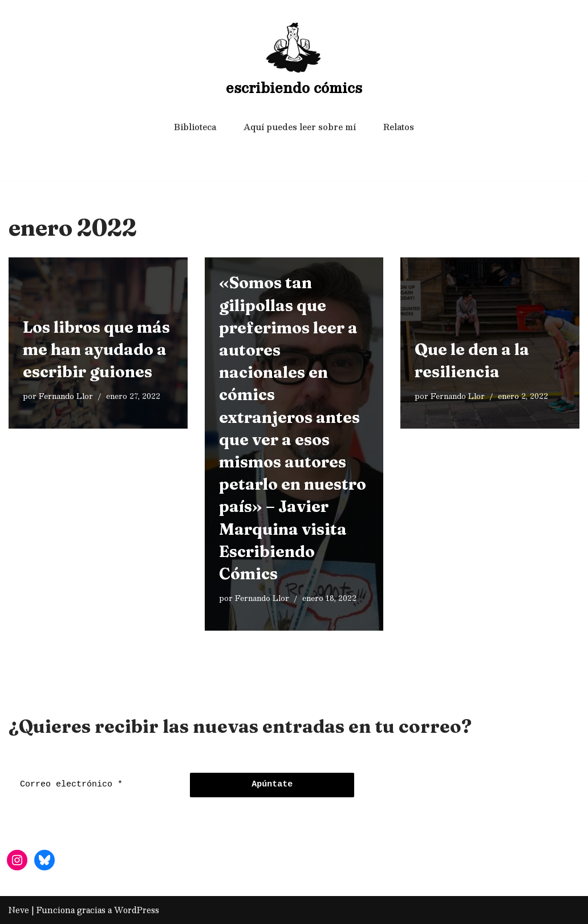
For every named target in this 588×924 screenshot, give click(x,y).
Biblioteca (195, 127)
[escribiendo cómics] (294, 60)
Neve (19, 910)
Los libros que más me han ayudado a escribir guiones (96, 349)
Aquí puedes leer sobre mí (300, 127)
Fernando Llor (66, 396)
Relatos (399, 127)
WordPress (137, 910)
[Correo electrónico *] (96, 785)
